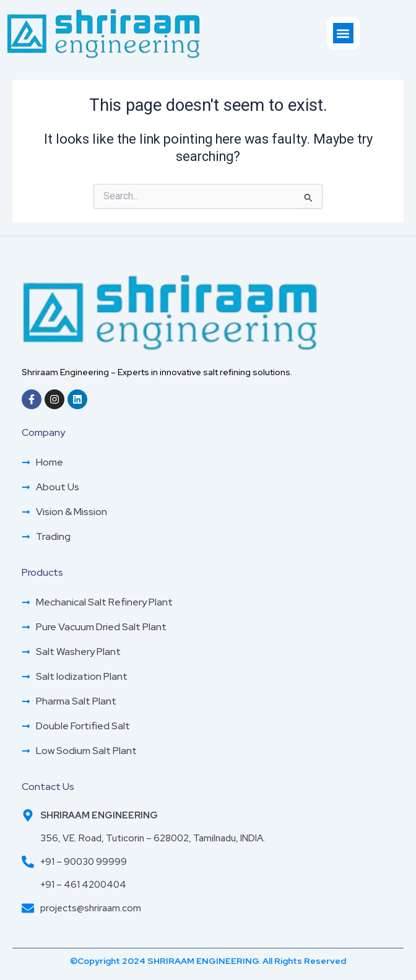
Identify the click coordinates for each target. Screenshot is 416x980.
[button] (343, 33)
